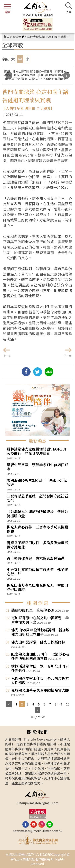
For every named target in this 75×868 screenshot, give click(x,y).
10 (68, 704)
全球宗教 (19, 37)
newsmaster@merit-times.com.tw (37, 831)
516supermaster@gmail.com (37, 803)
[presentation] (9, 75)
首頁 (7, 37)
